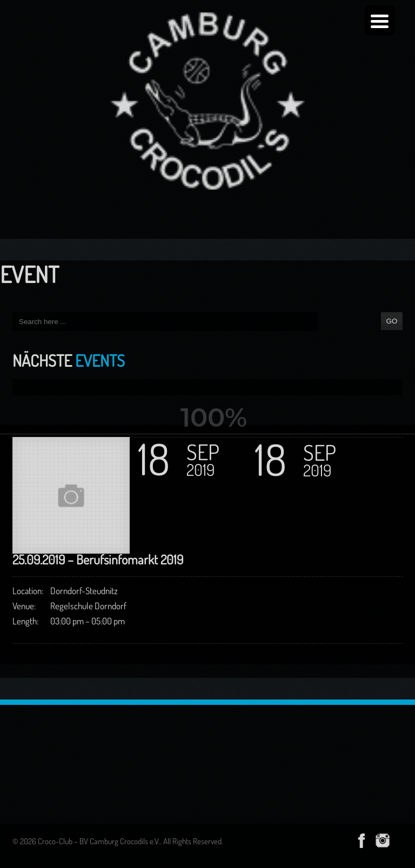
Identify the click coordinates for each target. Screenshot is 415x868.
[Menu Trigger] (380, 20)
